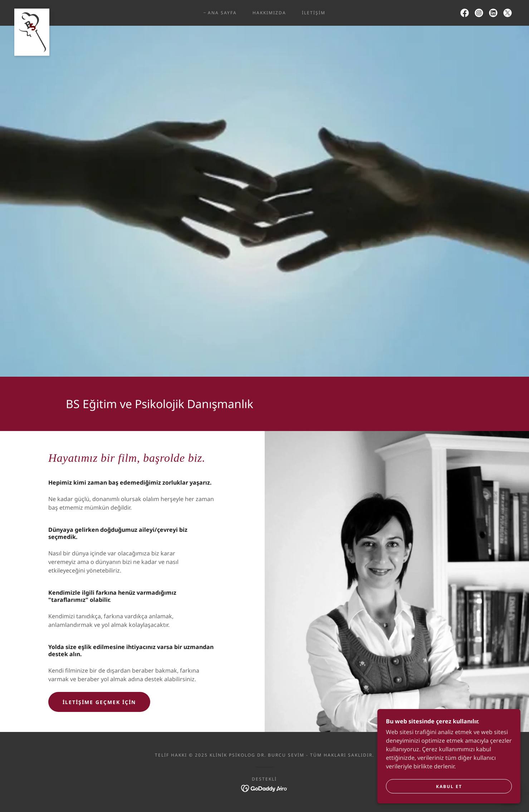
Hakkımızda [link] (269, 13)
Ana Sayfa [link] (222, 13)
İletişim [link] (314, 13)
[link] (32, 11)
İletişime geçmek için (99, 702)
